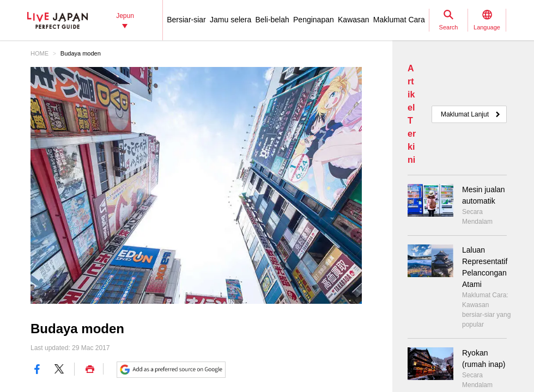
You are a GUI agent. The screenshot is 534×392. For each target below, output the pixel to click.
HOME (40, 53)
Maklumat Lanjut (465, 114)
